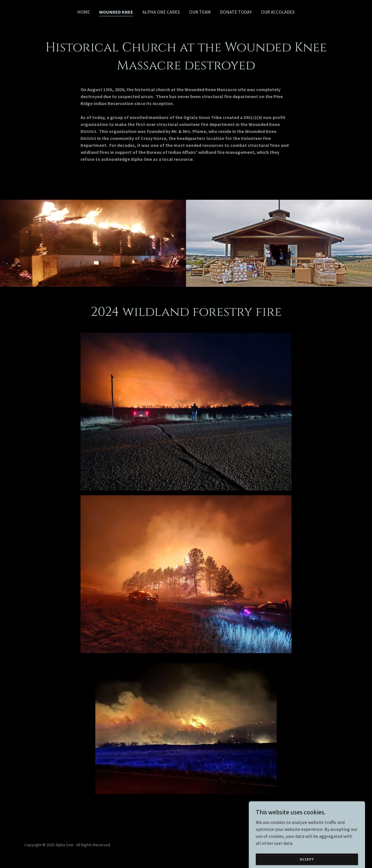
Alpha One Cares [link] (161, 12)
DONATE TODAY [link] (236, 12)
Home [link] (84, 12)
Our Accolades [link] (278, 12)
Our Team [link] (200, 12)
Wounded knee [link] (116, 12)
